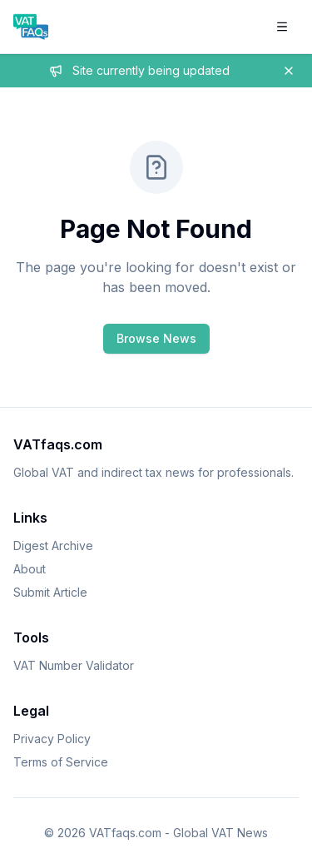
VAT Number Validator (74, 665)
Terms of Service (61, 762)
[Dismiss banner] (289, 71)
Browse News (156, 338)
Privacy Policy (52, 739)
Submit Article (50, 592)
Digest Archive (53, 546)
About (30, 569)
